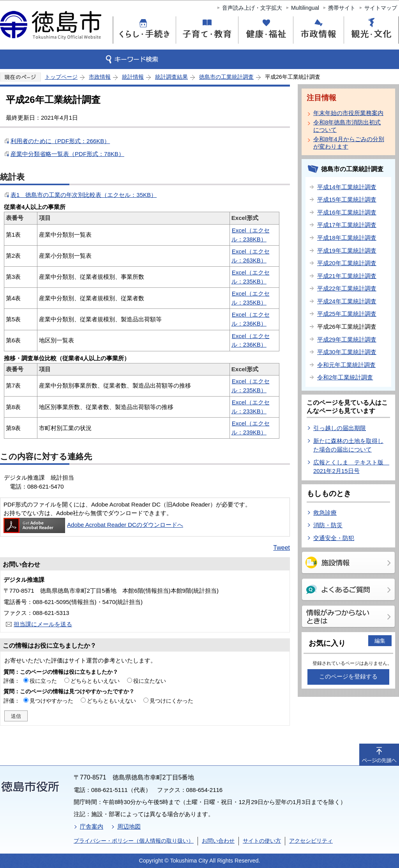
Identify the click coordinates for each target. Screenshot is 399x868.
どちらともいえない (95, 681)
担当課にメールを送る (43, 624)
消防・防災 (328, 525)
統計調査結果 (171, 77)
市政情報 (100, 77)
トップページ (61, 77)
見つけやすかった (51, 701)
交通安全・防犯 (334, 538)
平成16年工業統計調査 (347, 212)
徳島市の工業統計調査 (226, 77)
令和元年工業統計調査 (346, 365)
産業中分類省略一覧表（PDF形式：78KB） (67, 154)
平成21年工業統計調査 (347, 276)
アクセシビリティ (311, 841)
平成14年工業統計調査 (347, 187)
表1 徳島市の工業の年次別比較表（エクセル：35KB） (84, 195)
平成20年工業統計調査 (347, 263)
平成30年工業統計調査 (347, 352)
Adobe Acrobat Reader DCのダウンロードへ (93, 525)
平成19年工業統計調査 (347, 251)
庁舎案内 (92, 826)
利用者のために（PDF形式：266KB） (60, 141)
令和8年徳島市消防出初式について (347, 126)
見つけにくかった (171, 701)
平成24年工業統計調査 (347, 301)
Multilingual (305, 8)
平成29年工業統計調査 (347, 339)
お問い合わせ (218, 841)
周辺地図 (129, 826)
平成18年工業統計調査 (347, 238)
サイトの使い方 (262, 841)
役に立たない (150, 681)
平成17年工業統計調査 (347, 225)
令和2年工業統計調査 (345, 377)
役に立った (43, 681)
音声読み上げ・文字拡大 (252, 8)
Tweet (282, 548)
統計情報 (133, 77)
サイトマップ (381, 8)
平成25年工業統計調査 (347, 314)
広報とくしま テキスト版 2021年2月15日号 (351, 467)
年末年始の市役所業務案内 (348, 113)
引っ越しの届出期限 (340, 428)
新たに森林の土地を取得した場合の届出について (348, 445)
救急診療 (325, 513)
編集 (380, 641)
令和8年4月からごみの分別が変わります (349, 143)
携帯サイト (342, 8)
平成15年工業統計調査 (347, 199)
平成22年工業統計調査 (347, 288)
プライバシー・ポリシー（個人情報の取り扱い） (134, 841)
